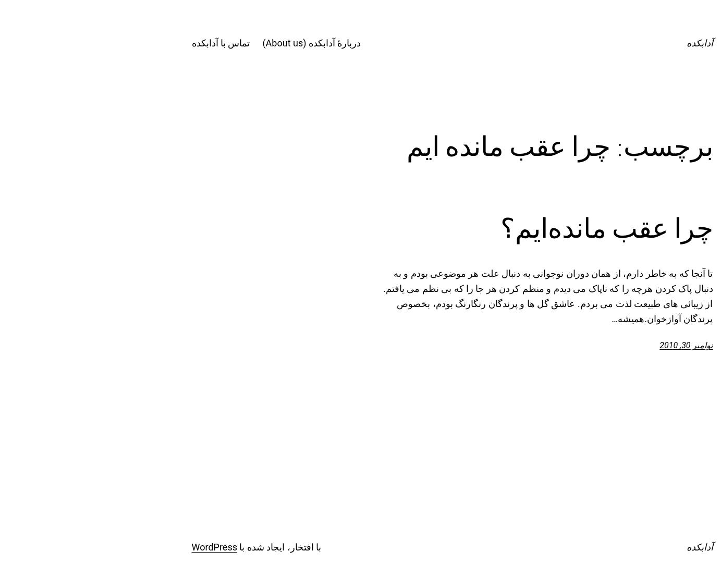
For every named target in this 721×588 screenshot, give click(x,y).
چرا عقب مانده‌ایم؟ (515, 228)
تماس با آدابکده (129, 43)
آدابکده (608, 43)
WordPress (123, 547)
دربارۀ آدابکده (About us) (220, 43)
